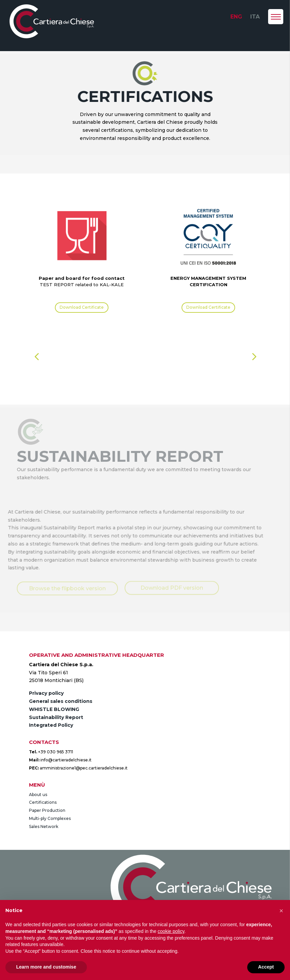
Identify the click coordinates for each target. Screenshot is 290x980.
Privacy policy (46, 693)
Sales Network (44, 826)
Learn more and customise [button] (46, 967)
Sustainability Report (56, 717)
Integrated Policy (51, 725)
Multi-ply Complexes (50, 818)
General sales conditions (61, 701)
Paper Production (47, 810)
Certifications (43, 802)
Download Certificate (82, 307)
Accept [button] (266, 967)
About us (38, 795)
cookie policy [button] (171, 931)
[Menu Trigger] (276, 17)
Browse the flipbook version (67, 588)
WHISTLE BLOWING (54, 709)
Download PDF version (172, 587)
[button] (37, 357)
